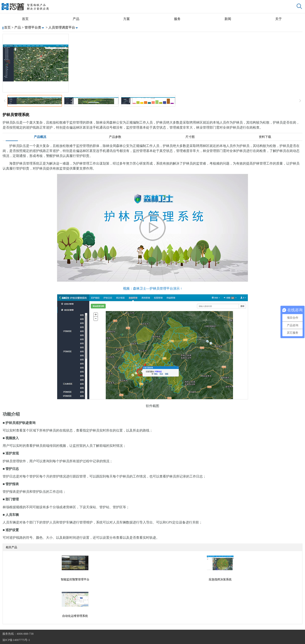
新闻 (228, 19)
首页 (25, 19)
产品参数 (115, 137)
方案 (127, 19)
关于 (279, 19)
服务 (177, 19)
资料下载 (265, 137)
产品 (76, 19)
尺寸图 (190, 137)
